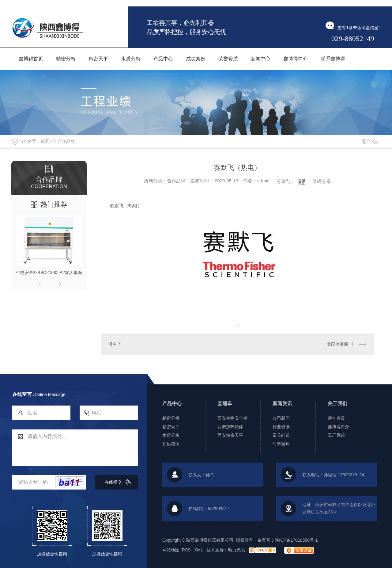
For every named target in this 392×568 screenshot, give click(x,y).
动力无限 (236, 550)
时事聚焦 (281, 444)
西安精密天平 (230, 435)
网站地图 (171, 550)
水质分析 (171, 435)
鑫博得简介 (338, 427)
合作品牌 (66, 141)
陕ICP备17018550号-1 (296, 540)
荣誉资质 (336, 418)
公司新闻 (281, 418)
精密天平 (171, 427)
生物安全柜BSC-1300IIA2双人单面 (49, 273)
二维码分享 (319, 181)
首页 (45, 141)
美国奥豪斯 (337, 344)
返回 (370, 141)
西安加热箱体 (230, 427)
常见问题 (281, 435)
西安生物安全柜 (232, 418)
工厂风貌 (336, 435)
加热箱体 (171, 444)
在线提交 (113, 482)
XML (199, 550)
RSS (187, 550)
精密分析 (171, 418)
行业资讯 (281, 427)
